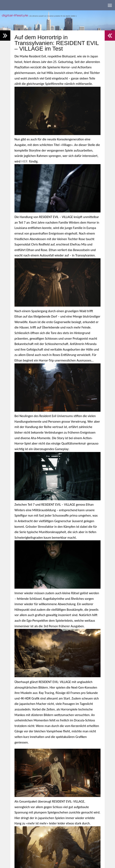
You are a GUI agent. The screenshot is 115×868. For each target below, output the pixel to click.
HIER (25, 161)
